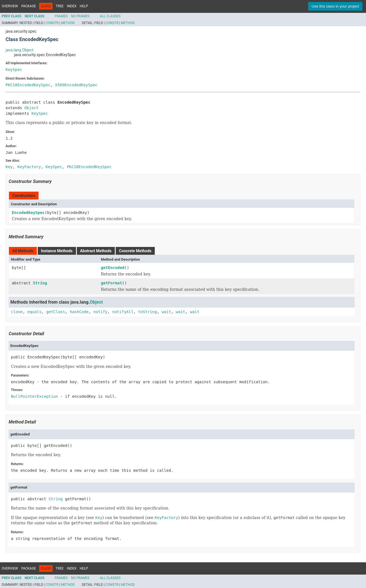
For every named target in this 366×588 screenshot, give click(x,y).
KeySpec (14, 70)
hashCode (79, 312)
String (40, 283)
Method (68, 23)
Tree (60, 6)
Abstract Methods (96, 251)
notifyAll (123, 312)
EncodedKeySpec (28, 213)
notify (100, 312)
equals (35, 312)
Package (29, 6)
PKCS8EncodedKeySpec (28, 85)
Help (84, 6)
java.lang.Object (19, 50)
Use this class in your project (335, 6)
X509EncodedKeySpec (76, 85)
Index (72, 6)
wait (167, 312)
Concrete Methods (135, 251)
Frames (61, 16)
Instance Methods (57, 251)
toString (147, 312)
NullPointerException (35, 396)
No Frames (80, 16)
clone (17, 312)
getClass (55, 312)
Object (31, 108)
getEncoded (113, 268)
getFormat (111, 283)
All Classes (110, 16)
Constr (52, 23)
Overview (10, 6)
